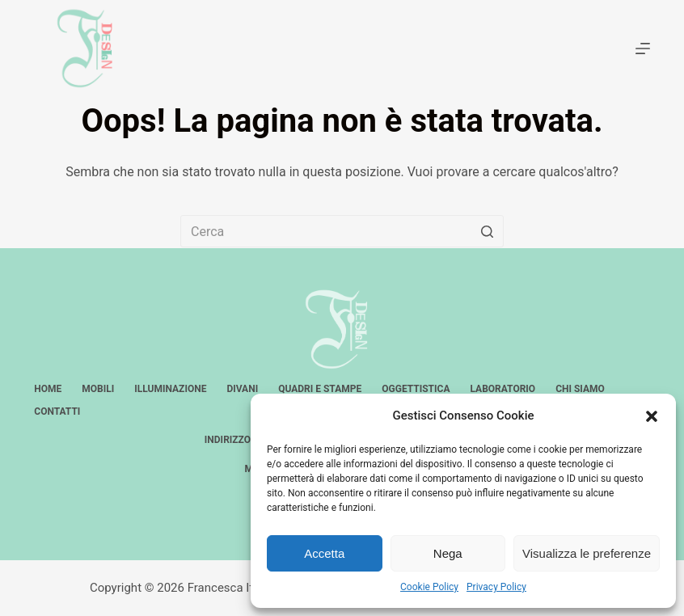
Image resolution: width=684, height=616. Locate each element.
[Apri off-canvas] (643, 49)
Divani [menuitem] (242, 389)
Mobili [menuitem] (98, 389)
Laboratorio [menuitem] (502, 389)
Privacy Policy (496, 587)
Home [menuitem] (48, 389)
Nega (448, 553)
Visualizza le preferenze (587, 553)
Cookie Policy (429, 587)
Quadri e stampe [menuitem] (320, 389)
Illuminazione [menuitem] (170, 389)
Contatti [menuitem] (57, 411)
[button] (652, 416)
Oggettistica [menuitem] (416, 389)
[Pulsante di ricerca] (488, 231)
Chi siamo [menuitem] (580, 389)
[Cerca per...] (342, 231)
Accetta (324, 553)
